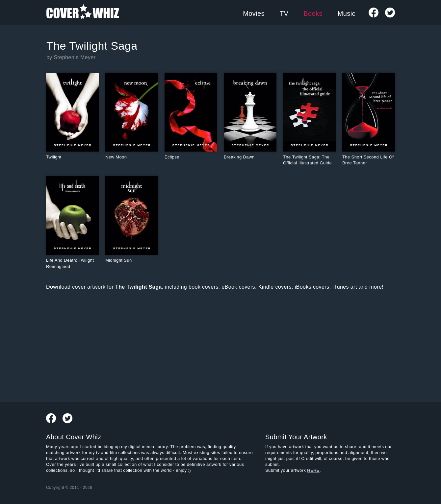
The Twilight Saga (92, 46)
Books (313, 13)
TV (284, 13)
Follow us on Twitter (390, 12)
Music (347, 13)
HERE (313, 470)
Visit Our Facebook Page (374, 12)
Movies (254, 13)
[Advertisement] (167, 345)
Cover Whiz (83, 12)
